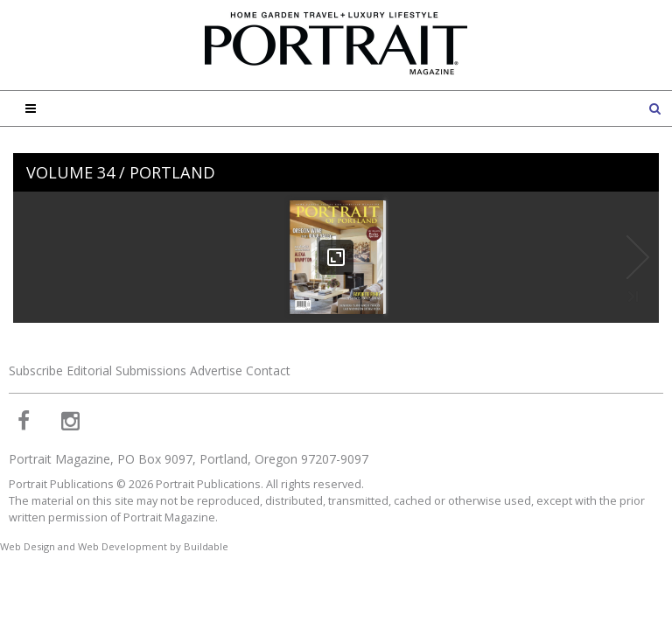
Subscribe (36, 370)
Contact (268, 370)
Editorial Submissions (126, 370)
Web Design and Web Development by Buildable (114, 546)
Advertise (216, 370)
